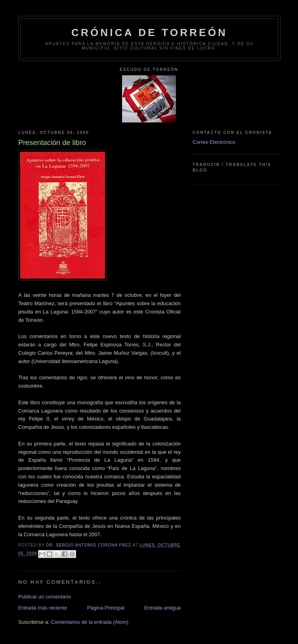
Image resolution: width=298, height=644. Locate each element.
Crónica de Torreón (149, 32)
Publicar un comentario (45, 597)
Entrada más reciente (43, 608)
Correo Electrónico (214, 142)
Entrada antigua (162, 608)
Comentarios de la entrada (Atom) (90, 622)
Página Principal (106, 608)
